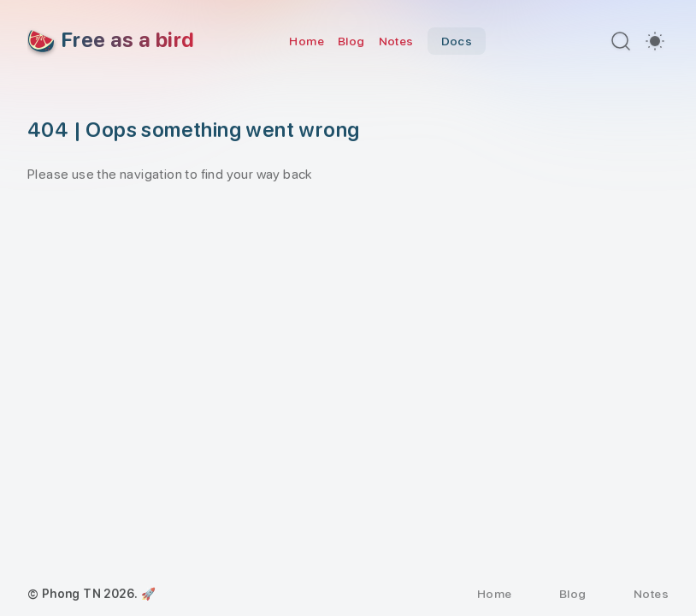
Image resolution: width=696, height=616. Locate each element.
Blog (351, 41)
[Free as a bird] (111, 41)
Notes (396, 41)
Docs (457, 41)
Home (307, 41)
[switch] (655, 41)
